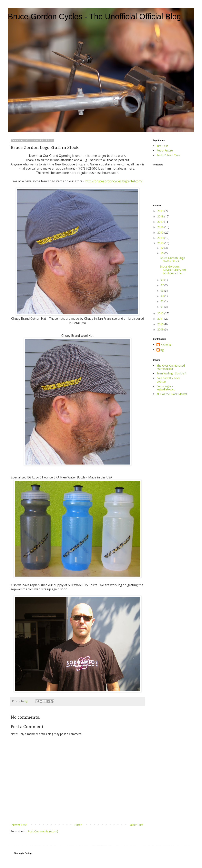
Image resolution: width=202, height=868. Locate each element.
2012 (161, 313)
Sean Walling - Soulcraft (172, 373)
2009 (161, 329)
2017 (161, 222)
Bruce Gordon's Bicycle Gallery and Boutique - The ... (173, 270)
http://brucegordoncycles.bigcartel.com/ (114, 181)
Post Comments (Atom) (43, 831)
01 (162, 307)
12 (162, 248)
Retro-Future (165, 150)
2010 (161, 324)
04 (162, 296)
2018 (161, 216)
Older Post (137, 825)
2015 (161, 232)
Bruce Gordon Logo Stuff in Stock (172, 259)
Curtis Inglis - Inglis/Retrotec (166, 388)
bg (162, 350)
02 (162, 301)
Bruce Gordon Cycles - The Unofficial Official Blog (94, 16)
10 (162, 253)
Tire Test (162, 146)
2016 (161, 227)
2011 (161, 319)
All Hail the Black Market (172, 394)
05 (162, 291)
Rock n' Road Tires (168, 155)
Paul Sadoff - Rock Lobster (168, 380)
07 (162, 285)
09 (162, 280)
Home (78, 825)
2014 (161, 238)
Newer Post (19, 825)
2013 (161, 243)
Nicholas (166, 345)
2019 (161, 211)
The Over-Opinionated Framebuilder (171, 367)
